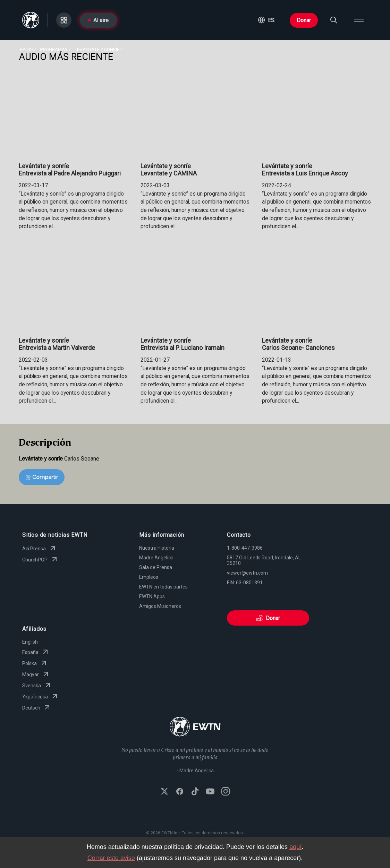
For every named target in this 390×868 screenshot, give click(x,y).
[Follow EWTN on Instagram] (226, 792)
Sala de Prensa (156, 567)
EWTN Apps (152, 596)
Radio (26, 49)
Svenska (37, 686)
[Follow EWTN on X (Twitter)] (164, 792)
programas (54, 49)
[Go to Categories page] (64, 20)
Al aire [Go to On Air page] (98, 20)
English (30, 642)
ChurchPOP (40, 560)
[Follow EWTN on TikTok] (195, 792)
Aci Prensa (40, 549)
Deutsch (37, 708)
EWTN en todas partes (163, 587)
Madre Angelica (156, 558)
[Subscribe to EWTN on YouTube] (210, 792)
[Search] (334, 20)
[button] (266, 20)
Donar (304, 20)
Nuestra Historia (157, 548)
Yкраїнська (41, 697)
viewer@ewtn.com (247, 573)
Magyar (36, 674)
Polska (35, 663)
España (36, 652)
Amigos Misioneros (160, 606)
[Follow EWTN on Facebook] (180, 792)
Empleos (149, 577)
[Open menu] (359, 20)
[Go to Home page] (195, 727)
